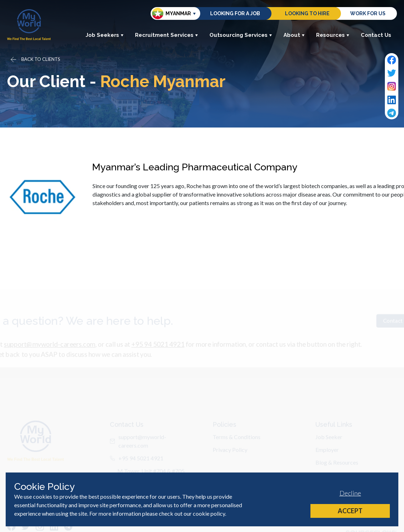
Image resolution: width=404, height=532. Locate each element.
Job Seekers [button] (105, 35)
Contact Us (376, 35)
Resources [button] (333, 35)
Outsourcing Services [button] (241, 35)
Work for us (368, 13)
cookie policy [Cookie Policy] (209, 513)
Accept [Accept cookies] (350, 511)
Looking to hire (307, 13)
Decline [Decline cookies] (350, 493)
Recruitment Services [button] (167, 35)
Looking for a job (235, 13)
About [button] (294, 35)
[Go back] (35, 60)
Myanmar (172, 13)
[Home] (29, 25)
